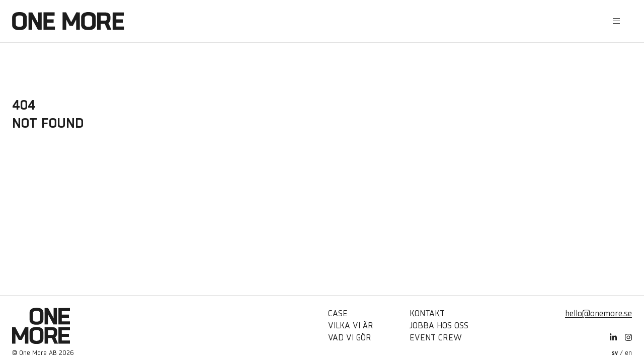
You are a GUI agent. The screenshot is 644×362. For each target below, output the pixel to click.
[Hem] (68, 21)
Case (338, 313)
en (628, 353)
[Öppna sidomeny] (616, 21)
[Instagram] (628, 338)
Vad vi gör (350, 338)
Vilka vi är (351, 326)
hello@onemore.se (598, 313)
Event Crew (436, 338)
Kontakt (427, 313)
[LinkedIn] (613, 338)
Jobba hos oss (439, 326)
